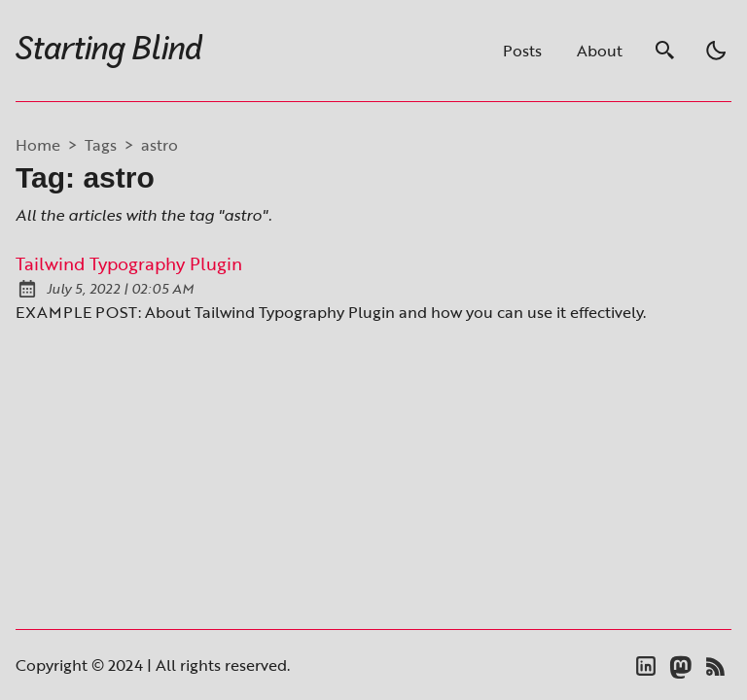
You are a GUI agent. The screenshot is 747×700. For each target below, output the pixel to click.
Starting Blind (109, 51)
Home (38, 145)
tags (101, 145)
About (600, 51)
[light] (716, 51)
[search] (665, 51)
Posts (522, 51)
